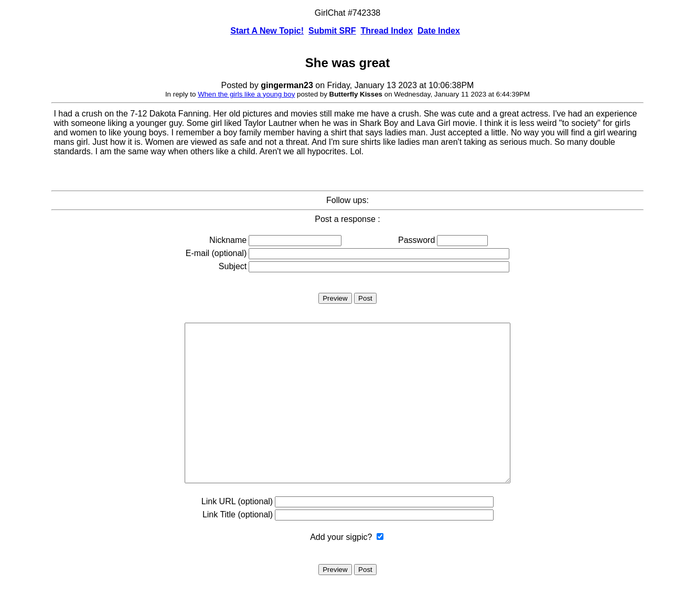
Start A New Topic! (267, 31)
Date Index (439, 31)
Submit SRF (332, 31)
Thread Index (387, 31)
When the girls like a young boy (246, 94)
